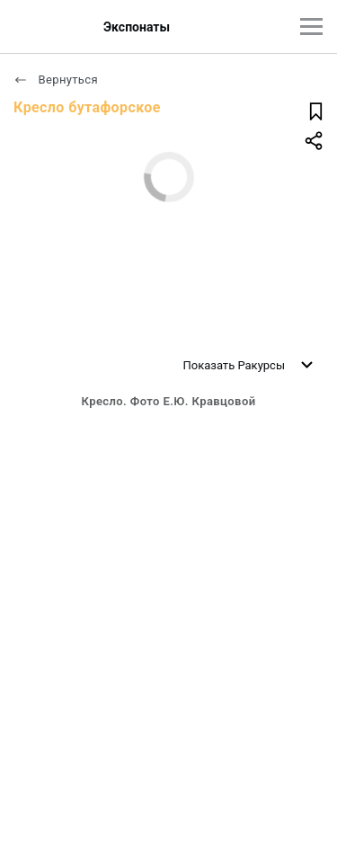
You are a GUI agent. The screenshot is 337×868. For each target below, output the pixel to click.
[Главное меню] (311, 27)
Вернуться (56, 80)
